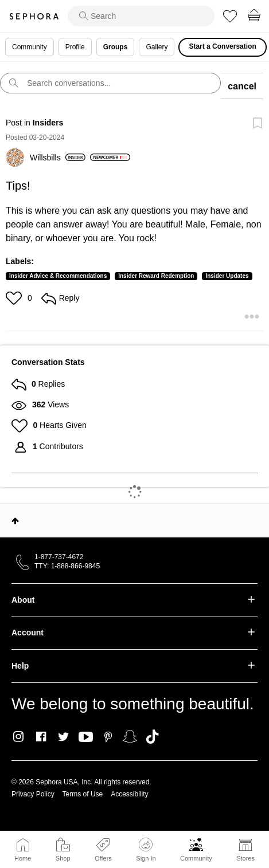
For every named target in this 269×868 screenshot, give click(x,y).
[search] (141, 16)
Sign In (146, 850)
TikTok (152, 737)
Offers (103, 858)
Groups (116, 47)
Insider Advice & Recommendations (58, 276)
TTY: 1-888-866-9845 (67, 566)
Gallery (157, 47)
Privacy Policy (33, 794)
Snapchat (130, 737)
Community (196, 858)
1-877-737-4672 (59, 557)
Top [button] (15, 521)
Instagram (19, 737)
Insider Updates (227, 276)
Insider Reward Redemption (156, 276)
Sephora (34, 16)
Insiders (48, 123)
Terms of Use (83, 794)
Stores (245, 858)
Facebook (41, 737)
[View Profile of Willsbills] (58, 158)
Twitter (63, 737)
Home (23, 858)
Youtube (86, 737)
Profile (75, 47)
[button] (15, 298)
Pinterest (108, 737)
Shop (63, 858)
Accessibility (129, 794)
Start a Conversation (222, 46)
